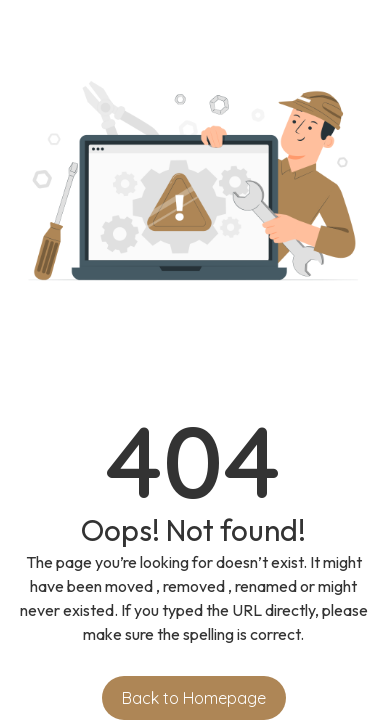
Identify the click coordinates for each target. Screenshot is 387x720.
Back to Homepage (194, 698)
